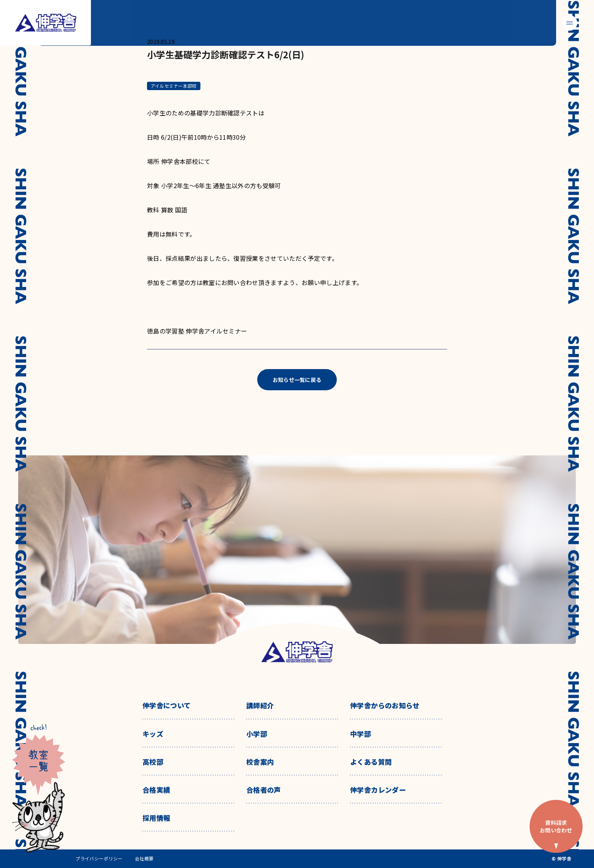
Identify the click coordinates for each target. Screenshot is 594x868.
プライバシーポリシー (99, 859)
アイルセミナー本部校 (174, 86)
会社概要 (144, 859)
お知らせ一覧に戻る (297, 380)
